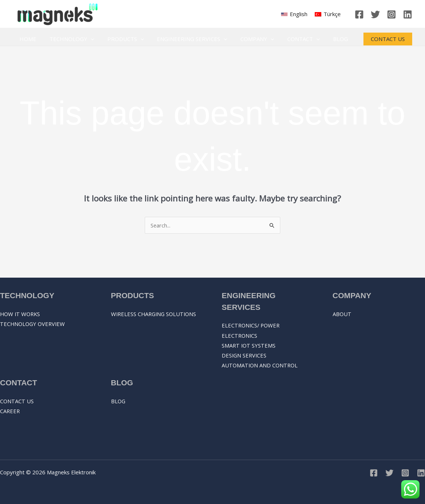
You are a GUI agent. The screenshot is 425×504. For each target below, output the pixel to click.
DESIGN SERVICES (245, 356)
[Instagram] (391, 14)
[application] (87, 39)
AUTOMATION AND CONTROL (261, 366)
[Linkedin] (408, 14)
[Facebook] (359, 14)
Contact (292, 39)
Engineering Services (185, 39)
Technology (69, 39)
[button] (388, 39)
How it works (21, 314)
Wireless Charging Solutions (155, 314)
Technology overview (34, 324)
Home (27, 39)
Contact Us (17, 401)
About (342, 314)
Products (120, 39)
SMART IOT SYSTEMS (249, 346)
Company (248, 39)
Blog (327, 39)
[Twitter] (375, 14)
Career (10, 411)
